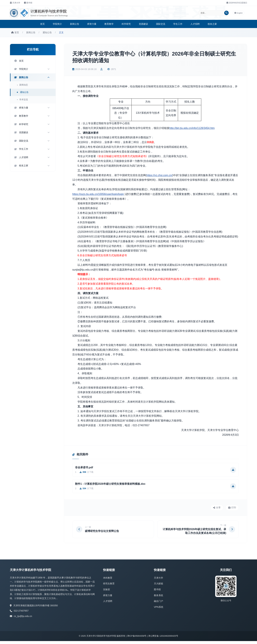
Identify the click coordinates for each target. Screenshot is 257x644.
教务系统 (158, 598)
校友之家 (212, 24)
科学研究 (126, 24)
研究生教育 (109, 587)
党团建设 (143, 24)
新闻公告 (75, 24)
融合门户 (158, 604)
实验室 (107, 592)
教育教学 (109, 24)
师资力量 (92, 24)
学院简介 (57, 24)
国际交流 (161, 24)
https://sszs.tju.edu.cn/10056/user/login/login (98, 194)
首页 (42, 24)
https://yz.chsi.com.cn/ (159, 175)
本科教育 (108, 581)
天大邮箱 (158, 587)
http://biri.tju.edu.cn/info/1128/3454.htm (192, 128)
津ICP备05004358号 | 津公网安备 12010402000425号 (153, 639)
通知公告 (47, 32)
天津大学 (15, 3)
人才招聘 (195, 24)
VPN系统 (159, 610)
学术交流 (24, 100)
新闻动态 (24, 86)
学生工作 (178, 24)
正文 (61, 32)
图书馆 (28, 3)
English (240, 13)
